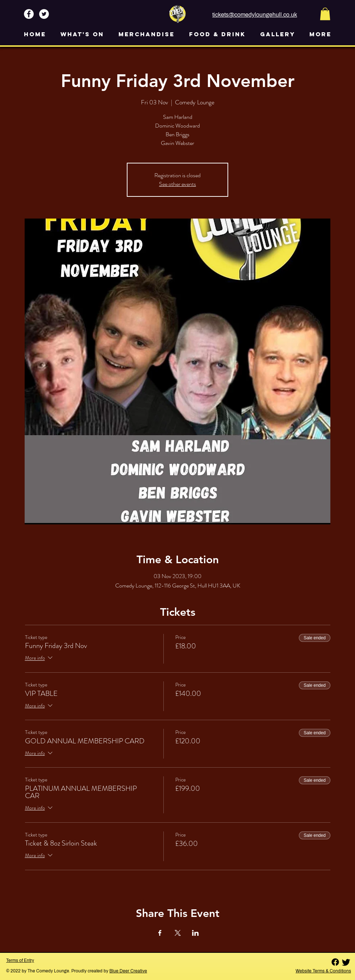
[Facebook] (335, 962)
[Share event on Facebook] (160, 933)
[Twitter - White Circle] (44, 14)
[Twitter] (346, 962)
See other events (177, 184)
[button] (325, 14)
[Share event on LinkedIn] (195, 933)
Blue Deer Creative (128, 971)
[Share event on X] (178, 933)
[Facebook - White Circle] (29, 14)
